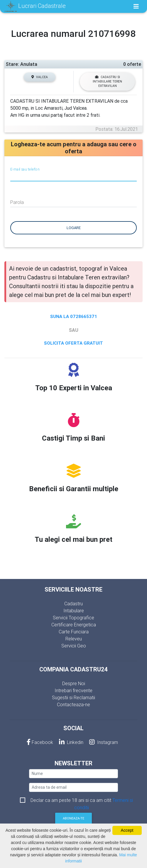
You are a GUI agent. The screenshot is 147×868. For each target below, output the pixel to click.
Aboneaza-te (73, 818)
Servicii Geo (74, 646)
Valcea (40, 77)
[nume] (74, 774)
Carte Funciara (74, 632)
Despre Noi (74, 683)
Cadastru (73, 604)
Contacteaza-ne (73, 704)
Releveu (74, 639)
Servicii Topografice (73, 618)
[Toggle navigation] (136, 6)
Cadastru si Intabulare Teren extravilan (107, 82)
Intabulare (74, 611)
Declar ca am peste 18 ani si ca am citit (82, 801)
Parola (17, 202)
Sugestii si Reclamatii (73, 697)
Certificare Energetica (74, 625)
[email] (74, 787)
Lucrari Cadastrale (35, 6)
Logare (74, 228)
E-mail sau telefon (25, 169)
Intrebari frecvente (73, 690)
